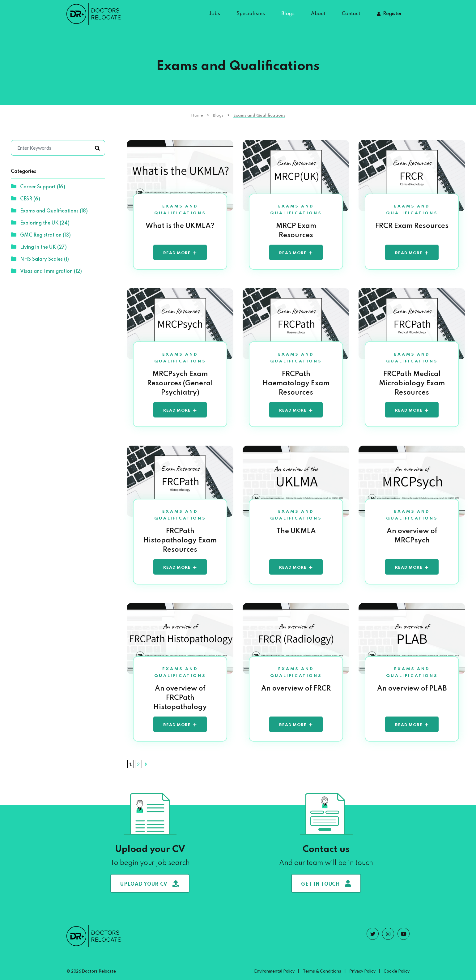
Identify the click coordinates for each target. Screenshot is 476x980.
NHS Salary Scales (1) (40, 259)
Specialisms (251, 14)
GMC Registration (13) (41, 235)
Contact (351, 14)
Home (197, 116)
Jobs (214, 14)
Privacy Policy (362, 970)
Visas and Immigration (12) (46, 271)
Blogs (288, 14)
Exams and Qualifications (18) (49, 211)
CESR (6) (25, 199)
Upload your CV (150, 883)
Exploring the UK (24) (40, 223)
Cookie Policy (397, 970)
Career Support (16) (38, 186)
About (318, 14)
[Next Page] (146, 763)
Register (392, 14)
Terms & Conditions (322, 970)
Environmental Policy (274, 970)
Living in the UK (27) (39, 247)
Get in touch (326, 883)
